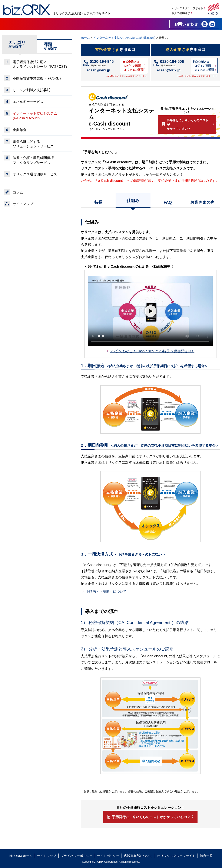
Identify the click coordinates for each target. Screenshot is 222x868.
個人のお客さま (181, 13)
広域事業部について (138, 856)
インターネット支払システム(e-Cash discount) (124, 38)
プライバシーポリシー (77, 856)
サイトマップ (47, 856)
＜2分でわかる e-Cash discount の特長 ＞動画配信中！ (152, 351)
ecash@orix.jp (98, 70)
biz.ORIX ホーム (21, 856)
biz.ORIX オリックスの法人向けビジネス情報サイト (27, 10)
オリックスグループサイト (187, 8)
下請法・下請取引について (106, 591)
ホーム (85, 38)
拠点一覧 (206, 856)
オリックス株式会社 (213, 9)
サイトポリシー (108, 856)
